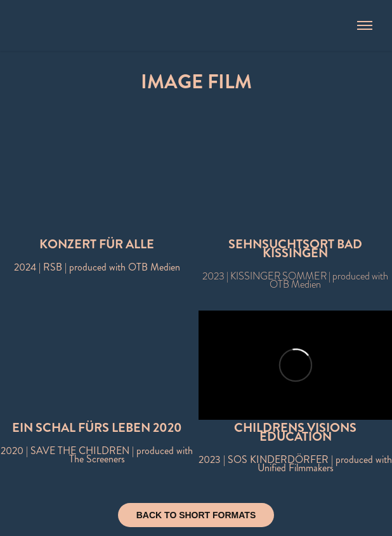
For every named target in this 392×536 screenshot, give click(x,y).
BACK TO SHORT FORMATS (196, 515)
